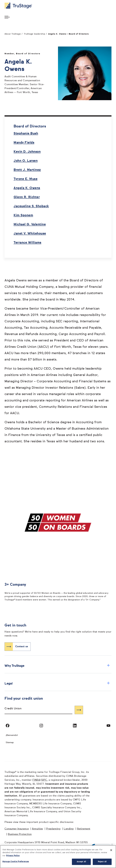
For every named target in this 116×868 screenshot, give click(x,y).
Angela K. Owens (27, 188)
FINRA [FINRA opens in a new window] (36, 780)
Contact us (22, 647)
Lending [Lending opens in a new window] (69, 829)
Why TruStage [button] (57, 666)
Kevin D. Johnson (27, 152)
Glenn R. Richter (27, 197)
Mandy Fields (24, 143)
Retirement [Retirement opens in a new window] (84, 829)
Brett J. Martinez (27, 170)
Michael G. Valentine (30, 225)
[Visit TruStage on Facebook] (8, 726)
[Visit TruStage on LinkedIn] (75, 726)
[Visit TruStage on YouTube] (108, 726)
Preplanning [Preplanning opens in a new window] (53, 829)
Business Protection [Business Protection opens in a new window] (20, 834)
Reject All (102, 862)
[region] (58, 857)
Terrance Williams (27, 243)
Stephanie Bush (26, 134)
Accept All (81, 862)
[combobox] (38, 710)
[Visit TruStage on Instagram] (41, 726)
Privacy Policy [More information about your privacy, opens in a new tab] (13, 856)
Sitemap (10, 743)
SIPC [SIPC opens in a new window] (44, 780)
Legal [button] (57, 684)
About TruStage (13, 34)
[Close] (111, 850)
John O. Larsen (26, 161)
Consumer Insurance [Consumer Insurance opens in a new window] (17, 829)
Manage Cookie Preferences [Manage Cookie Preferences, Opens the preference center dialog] (16, 862)
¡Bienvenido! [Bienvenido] (12, 735)
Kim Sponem (23, 215)
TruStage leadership (35, 34)
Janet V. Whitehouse (30, 234)
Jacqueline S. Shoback (31, 206)
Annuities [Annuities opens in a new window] (37, 829)
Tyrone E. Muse (26, 179)
